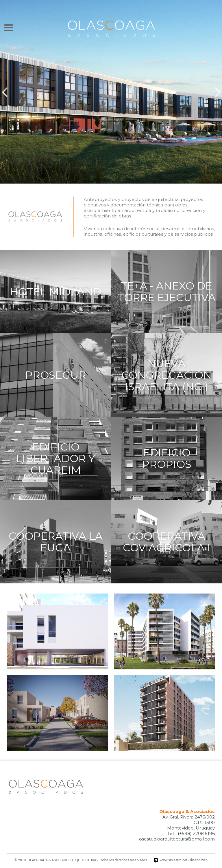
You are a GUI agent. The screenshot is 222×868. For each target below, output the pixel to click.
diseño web (199, 860)
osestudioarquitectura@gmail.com (177, 839)
